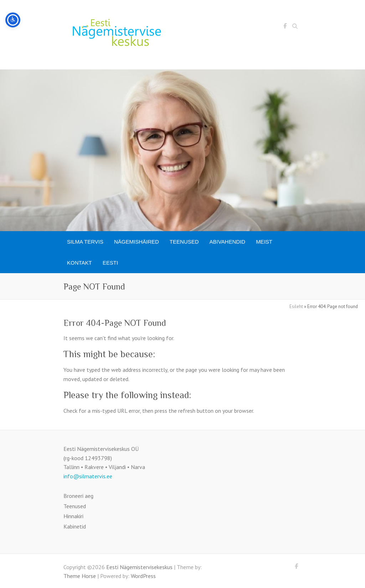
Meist (264, 242)
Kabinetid (75, 526)
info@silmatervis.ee (88, 476)
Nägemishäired (137, 242)
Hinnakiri (73, 516)
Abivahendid (228, 242)
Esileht (296, 306)
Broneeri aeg (78, 496)
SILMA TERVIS (85, 242)
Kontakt (79, 263)
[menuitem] (110, 263)
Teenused (184, 242)
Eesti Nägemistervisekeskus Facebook (285, 27)
